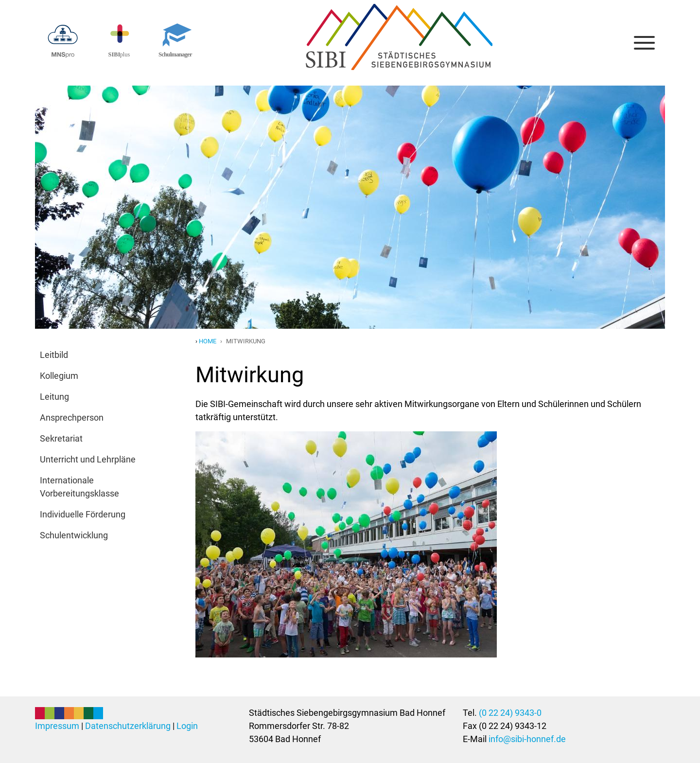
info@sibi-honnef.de (527, 739)
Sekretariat (61, 438)
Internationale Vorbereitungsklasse (79, 487)
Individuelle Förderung (83, 514)
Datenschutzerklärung (128, 726)
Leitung (54, 397)
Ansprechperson (72, 417)
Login (187, 726)
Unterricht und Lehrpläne (88, 459)
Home (208, 341)
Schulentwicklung (74, 535)
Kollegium (59, 376)
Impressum (57, 726)
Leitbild (54, 355)
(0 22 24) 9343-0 (510, 713)
